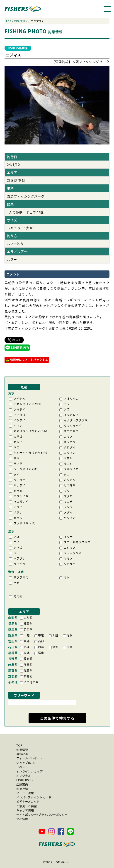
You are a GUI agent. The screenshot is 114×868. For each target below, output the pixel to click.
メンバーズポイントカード (34, 797)
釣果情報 (20, 21)
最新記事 (22, 754)
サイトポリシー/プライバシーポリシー (42, 815)
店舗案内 (22, 784)
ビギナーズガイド (28, 802)
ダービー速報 (25, 793)
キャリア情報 (25, 810)
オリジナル (24, 776)
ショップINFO (26, 763)
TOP (8, 21)
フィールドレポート (30, 758)
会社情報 (22, 819)
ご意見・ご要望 (27, 806)
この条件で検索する (57, 718)
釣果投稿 (22, 789)
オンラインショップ (30, 771)
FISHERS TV (25, 780)
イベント (22, 767)
